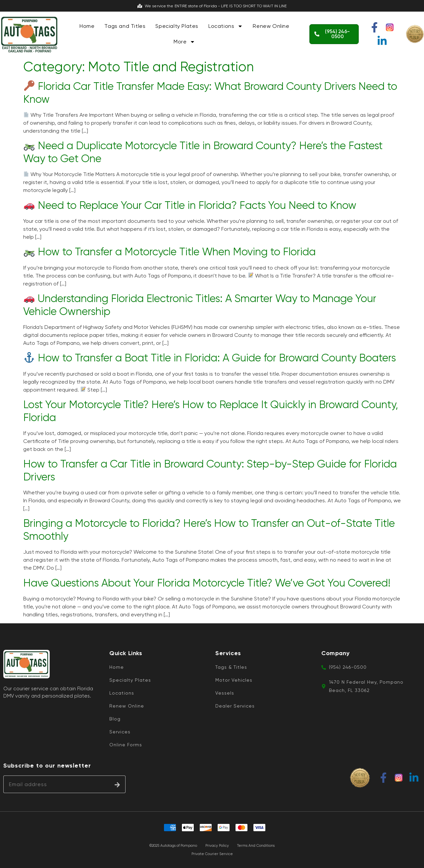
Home (87, 26)
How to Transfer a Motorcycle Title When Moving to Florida (170, 252)
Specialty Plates (177, 26)
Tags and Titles (125, 26)
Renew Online (271, 26)
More (184, 42)
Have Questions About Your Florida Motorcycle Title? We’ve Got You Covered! (207, 583)
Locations (226, 26)
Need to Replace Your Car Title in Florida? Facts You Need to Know (190, 205)
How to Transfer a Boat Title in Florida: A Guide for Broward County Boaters (210, 358)
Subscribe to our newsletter (47, 766)
